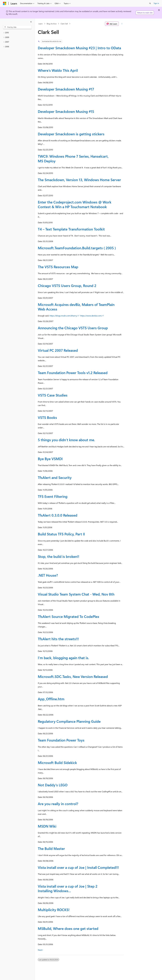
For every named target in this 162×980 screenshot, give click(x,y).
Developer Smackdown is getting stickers (71, 134)
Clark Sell (64, 24)
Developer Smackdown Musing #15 (66, 111)
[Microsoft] (5, 3)
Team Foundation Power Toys (61, 740)
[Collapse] (31, 22)
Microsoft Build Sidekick (57, 763)
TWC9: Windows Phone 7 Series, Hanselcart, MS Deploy (73, 158)
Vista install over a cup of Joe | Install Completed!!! (78, 867)
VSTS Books (47, 417)
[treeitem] (17, 33)
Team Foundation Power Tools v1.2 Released (73, 373)
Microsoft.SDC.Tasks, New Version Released (73, 676)
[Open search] (150, 3)
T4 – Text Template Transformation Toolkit (71, 229)
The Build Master (51, 848)
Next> (41, 950)
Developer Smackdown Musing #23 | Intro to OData (79, 48)
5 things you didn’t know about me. (66, 440)
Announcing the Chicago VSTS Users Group (73, 328)
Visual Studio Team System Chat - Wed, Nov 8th (76, 594)
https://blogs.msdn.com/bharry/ (64, 316)
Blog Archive (52, 24)
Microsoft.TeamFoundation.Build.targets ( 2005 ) (77, 248)
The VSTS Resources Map (58, 267)
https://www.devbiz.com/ (91, 316)
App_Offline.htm (51, 699)
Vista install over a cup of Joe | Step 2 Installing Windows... (68, 888)
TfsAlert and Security (55, 477)
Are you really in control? (58, 804)
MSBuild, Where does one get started (68, 928)
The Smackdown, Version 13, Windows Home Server (79, 180)
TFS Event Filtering (53, 496)
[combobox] (17, 27)
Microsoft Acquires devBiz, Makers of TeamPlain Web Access (76, 307)
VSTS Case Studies (53, 395)
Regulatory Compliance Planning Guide (69, 721)
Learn (40, 24)
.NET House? (48, 575)
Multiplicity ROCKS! (54, 910)
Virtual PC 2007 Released (58, 350)
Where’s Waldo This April (58, 70)
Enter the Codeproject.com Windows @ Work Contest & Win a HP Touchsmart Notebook (75, 204)
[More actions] (122, 24)
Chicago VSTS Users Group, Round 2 (67, 286)
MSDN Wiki (47, 826)
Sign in (156, 3)
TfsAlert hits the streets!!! (58, 639)
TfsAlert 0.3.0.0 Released (58, 515)
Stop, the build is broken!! (59, 556)
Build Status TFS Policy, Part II (61, 534)
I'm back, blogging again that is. (63, 658)
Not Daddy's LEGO (53, 785)
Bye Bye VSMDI (50, 459)
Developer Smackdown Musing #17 (66, 89)
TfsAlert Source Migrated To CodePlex (69, 616)
